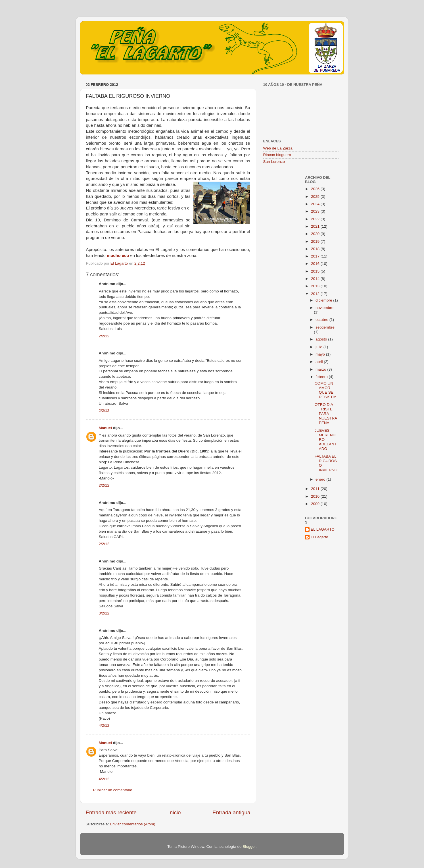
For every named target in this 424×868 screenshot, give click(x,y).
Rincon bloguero (277, 155)
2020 (316, 234)
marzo (321, 369)
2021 (316, 226)
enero (321, 479)
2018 (316, 249)
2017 (316, 256)
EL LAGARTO (323, 529)
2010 (316, 496)
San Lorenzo (274, 162)
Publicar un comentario (113, 790)
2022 (316, 219)
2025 (316, 197)
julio (319, 347)
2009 (316, 504)
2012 (316, 294)
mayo (321, 354)
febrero (322, 377)
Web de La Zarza (278, 148)
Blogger (249, 847)
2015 (316, 271)
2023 (316, 211)
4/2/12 (104, 725)
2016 (316, 264)
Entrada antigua (231, 812)
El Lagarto (319, 537)
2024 (316, 204)
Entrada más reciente (111, 812)
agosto (322, 339)
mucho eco (118, 256)
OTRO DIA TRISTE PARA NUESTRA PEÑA (326, 414)
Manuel (106, 428)
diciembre (324, 300)
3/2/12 (104, 613)
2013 (316, 286)
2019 (316, 241)
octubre (322, 320)
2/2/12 (104, 336)
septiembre (325, 327)
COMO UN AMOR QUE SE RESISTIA (326, 390)
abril (320, 362)
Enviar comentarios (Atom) (133, 824)
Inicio (175, 812)
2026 (316, 189)
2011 (316, 489)
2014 (316, 279)
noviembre (324, 308)
